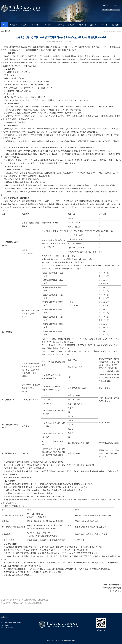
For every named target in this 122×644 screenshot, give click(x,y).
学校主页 (106, 6)
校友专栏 (115, 25)
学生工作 (104, 25)
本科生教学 (115, 31)
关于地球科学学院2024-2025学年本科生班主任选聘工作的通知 (24, 603)
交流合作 (94, 25)
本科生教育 (47, 25)
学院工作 (25, 25)
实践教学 (72, 25)
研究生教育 (60, 25)
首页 (5, 25)
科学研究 (83, 25)
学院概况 (14, 25)
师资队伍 (36, 25)
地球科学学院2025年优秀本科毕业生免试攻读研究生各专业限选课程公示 (27, 600)
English (115, 6)
